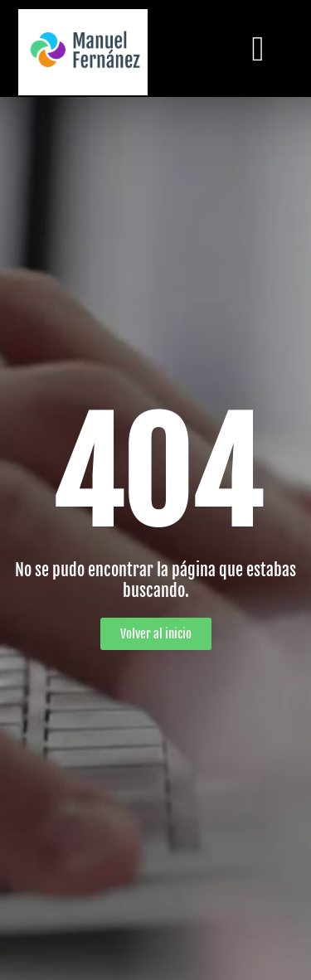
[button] (258, 49)
